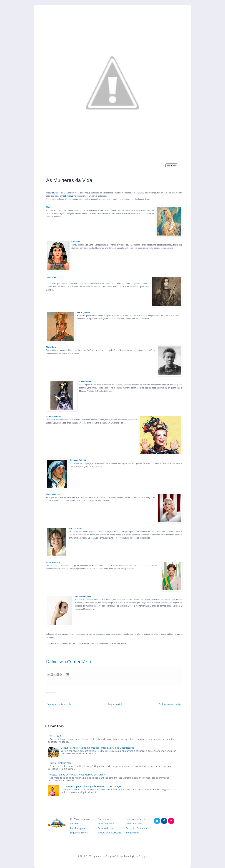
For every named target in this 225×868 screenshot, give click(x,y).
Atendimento (133, 833)
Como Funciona (134, 824)
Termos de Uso (106, 828)
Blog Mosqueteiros (80, 828)
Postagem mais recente (59, 704)
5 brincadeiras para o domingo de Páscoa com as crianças (91, 786)
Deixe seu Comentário (69, 662)
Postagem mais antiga (170, 704)
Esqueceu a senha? (80, 833)
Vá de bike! (55, 736)
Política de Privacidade (110, 833)
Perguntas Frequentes (137, 828)
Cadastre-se (76, 824)
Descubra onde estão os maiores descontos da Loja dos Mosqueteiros (97, 748)
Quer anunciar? (106, 824)
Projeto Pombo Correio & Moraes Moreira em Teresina (78, 775)
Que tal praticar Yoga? (61, 763)
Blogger (143, 856)
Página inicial (115, 704)
